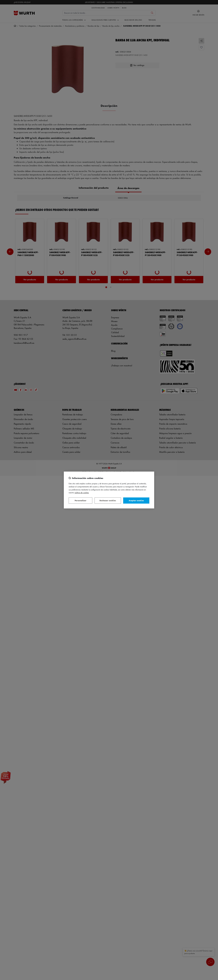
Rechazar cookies (108, 500)
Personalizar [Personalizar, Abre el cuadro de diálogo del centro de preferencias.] (80, 500)
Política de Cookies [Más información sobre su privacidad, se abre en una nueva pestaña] (82, 493)
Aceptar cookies (136, 500)
